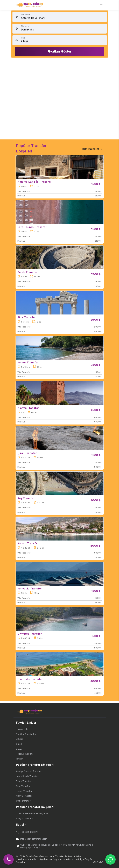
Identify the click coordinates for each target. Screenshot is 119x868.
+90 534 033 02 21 (30, 832)
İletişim (20, 759)
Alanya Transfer (24, 796)
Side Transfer (23, 786)
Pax (23, 38)
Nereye (25, 26)
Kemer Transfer (24, 791)
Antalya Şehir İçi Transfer (29, 771)
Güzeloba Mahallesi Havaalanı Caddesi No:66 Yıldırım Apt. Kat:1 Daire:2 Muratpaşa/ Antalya (57, 846)
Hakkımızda (22, 729)
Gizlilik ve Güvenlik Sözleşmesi (32, 814)
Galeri (19, 744)
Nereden (26, 14)
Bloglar (20, 739)
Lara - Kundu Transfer (27, 776)
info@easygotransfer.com (34, 839)
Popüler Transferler (26, 734)
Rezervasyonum (24, 754)
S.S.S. (19, 749)
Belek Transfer (24, 781)
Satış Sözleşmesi (25, 818)
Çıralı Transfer (23, 801)
